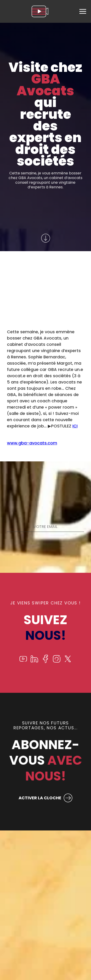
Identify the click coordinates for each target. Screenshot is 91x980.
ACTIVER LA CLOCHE (40, 798)
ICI (75, 426)
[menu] (83, 11)
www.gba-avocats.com (32, 443)
